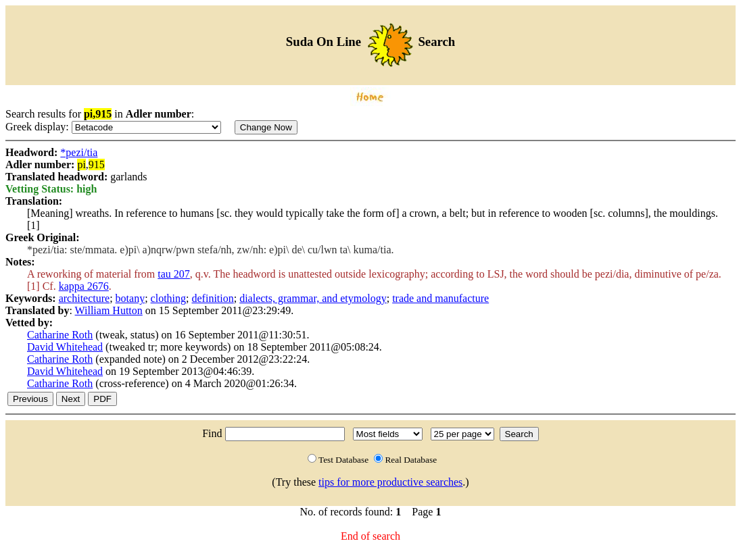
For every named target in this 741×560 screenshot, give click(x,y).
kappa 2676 (84, 286)
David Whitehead (65, 347)
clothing (168, 298)
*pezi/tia (79, 152)
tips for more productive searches (390, 482)
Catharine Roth (60, 335)
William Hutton (109, 310)
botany (130, 298)
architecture (85, 298)
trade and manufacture (440, 298)
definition (213, 298)
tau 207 (174, 274)
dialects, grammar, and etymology (313, 298)
